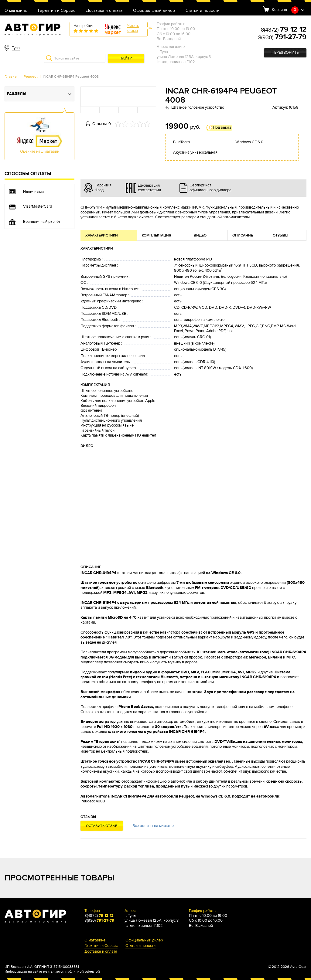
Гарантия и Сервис (57, 11)
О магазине (16, 11)
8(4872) (284, 30)
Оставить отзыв (102, 826)
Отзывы (280, 235)
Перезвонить (285, 53)
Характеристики (102, 235)
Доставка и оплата (104, 11)
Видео (200, 235)
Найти (126, 58)
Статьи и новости (203, 11)
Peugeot (31, 77)
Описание (243, 235)
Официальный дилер (154, 11)
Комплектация (157, 235)
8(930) (282, 37)
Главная (12, 77)
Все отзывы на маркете (153, 826)
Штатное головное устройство (198, 108)
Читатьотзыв (133, 28)
